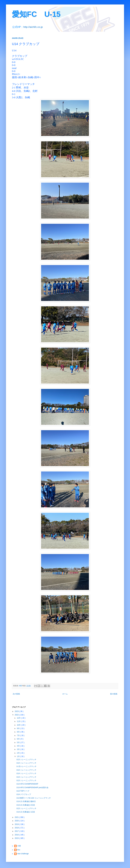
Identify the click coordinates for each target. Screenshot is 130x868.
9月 (19, 728)
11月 (19, 721)
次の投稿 (16, 694)
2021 (17, 817)
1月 (19, 756)
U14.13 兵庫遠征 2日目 (26, 805)
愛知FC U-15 (36, 14)
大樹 (19, 846)
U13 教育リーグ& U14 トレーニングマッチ (34, 798)
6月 (19, 739)
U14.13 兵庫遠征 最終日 (26, 801)
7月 (19, 735)
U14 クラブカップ (24, 794)
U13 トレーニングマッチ (26, 760)
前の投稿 (114, 694)
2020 (17, 821)
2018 (17, 828)
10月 (19, 725)
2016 (17, 835)
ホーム (65, 694)
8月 (19, 732)
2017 (17, 831)
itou (19, 850)
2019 (17, 824)
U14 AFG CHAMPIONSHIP (27, 784)
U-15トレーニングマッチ (26, 766)
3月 (19, 749)
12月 (19, 718)
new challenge (23, 854)
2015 (17, 838)
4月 (19, 746)
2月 (19, 753)
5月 (19, 743)
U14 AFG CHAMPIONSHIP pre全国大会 (32, 788)
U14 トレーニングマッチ (26, 763)
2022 (17, 715)
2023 (17, 711)
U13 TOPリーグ (23, 791)
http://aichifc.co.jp (33, 27)
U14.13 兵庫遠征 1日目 (26, 812)
